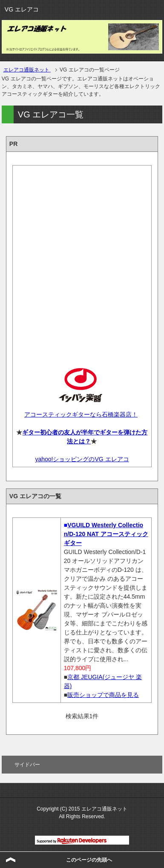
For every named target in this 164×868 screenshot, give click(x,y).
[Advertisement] (82, 259)
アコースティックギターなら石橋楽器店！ (81, 414)
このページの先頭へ (89, 860)
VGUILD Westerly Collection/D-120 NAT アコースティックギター (106, 534)
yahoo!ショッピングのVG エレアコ (82, 459)
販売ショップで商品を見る (103, 695)
